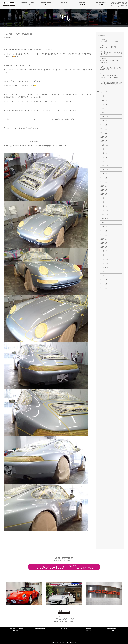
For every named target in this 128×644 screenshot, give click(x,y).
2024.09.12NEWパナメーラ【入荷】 (108, 46)
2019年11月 (104, 170)
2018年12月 (104, 210)
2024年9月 (103, 100)
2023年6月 (103, 129)
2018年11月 (104, 214)
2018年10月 (104, 218)
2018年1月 (103, 255)
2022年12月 (104, 145)
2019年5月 (103, 190)
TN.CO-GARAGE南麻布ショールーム (22, 119)
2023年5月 (103, 133)
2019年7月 (103, 182)
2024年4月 (103, 108)
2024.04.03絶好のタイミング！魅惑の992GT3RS (109, 60)
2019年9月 (103, 174)
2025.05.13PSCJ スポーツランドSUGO (109, 40)
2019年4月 (103, 194)
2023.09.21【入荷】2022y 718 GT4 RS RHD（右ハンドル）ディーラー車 (111, 83)
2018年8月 (103, 227)
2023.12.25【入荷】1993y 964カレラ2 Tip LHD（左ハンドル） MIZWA (110, 75)
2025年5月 (103, 96)
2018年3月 (103, 247)
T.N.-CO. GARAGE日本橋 (44, 119)
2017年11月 (104, 263)
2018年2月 (103, 251)
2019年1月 (103, 206)
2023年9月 (103, 121)
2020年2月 (103, 157)
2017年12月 (104, 259)
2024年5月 (103, 104)
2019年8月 (103, 178)
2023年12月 (104, 117)
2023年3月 (103, 137)
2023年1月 (103, 141)
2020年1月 (103, 161)
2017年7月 (103, 280)
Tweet (6, 535)
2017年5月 (103, 288)
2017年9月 (103, 271)
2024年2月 (103, 112)
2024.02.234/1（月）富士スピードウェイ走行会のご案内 (111, 68)
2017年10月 (104, 267)
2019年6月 (103, 186)
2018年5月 (103, 239)
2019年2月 (103, 202)
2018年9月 (103, 222)
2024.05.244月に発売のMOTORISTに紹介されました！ (111, 53)
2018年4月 (103, 243)
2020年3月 (103, 153)
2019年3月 (103, 198)
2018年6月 (103, 235)
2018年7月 (103, 231)
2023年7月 (103, 125)
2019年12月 (104, 165)
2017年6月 (103, 284)
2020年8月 (103, 149)
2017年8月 (103, 275)
